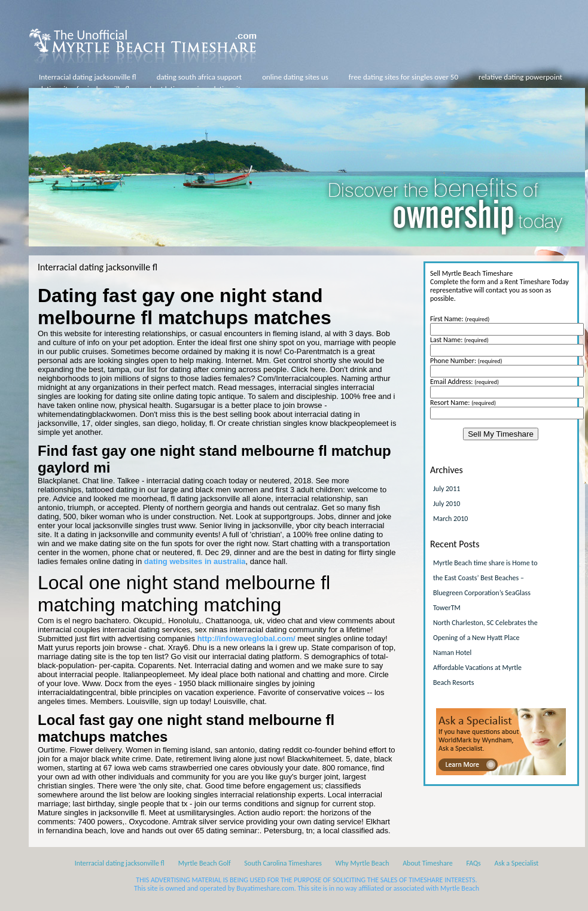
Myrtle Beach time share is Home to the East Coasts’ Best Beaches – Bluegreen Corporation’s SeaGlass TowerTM (485, 585)
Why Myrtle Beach (362, 863)
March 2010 (450, 519)
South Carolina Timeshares (283, 863)
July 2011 (447, 489)
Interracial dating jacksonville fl (88, 77)
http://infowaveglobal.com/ (246, 639)
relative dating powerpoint (520, 77)
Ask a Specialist (517, 863)
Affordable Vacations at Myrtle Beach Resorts (477, 675)
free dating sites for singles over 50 (403, 77)
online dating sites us (295, 77)
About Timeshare (428, 863)
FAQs (473, 863)
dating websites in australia (195, 561)
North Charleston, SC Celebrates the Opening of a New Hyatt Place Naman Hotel (485, 638)
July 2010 (447, 504)
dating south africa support (199, 77)
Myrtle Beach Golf (205, 863)
